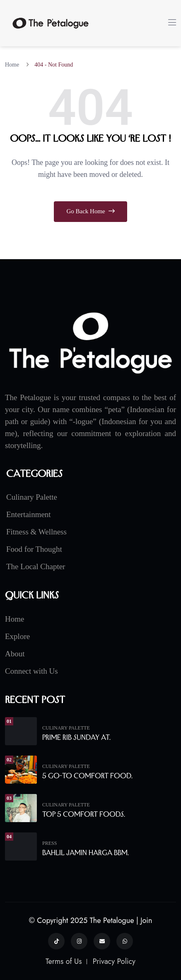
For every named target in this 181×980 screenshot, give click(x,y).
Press (49, 843)
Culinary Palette (32, 497)
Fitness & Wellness (36, 532)
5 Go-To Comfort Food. (87, 776)
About (15, 654)
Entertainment (29, 514)
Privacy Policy (114, 961)
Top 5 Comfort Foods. (84, 814)
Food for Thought (34, 549)
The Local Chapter (36, 566)
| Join (144, 920)
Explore (17, 636)
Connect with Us (31, 671)
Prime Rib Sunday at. (76, 737)
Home (13, 65)
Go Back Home (90, 211)
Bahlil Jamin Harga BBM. (86, 853)
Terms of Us (64, 961)
